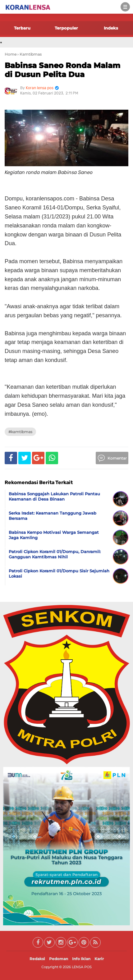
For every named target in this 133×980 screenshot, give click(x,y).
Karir (99, 959)
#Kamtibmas (20, 432)
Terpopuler (66, 28)
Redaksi (37, 959)
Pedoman (59, 959)
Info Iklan (81, 959)
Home (11, 54)
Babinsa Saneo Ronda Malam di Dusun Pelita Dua (62, 70)
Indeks (111, 28)
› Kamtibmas (30, 54)
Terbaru (22, 28)
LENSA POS (82, 967)
